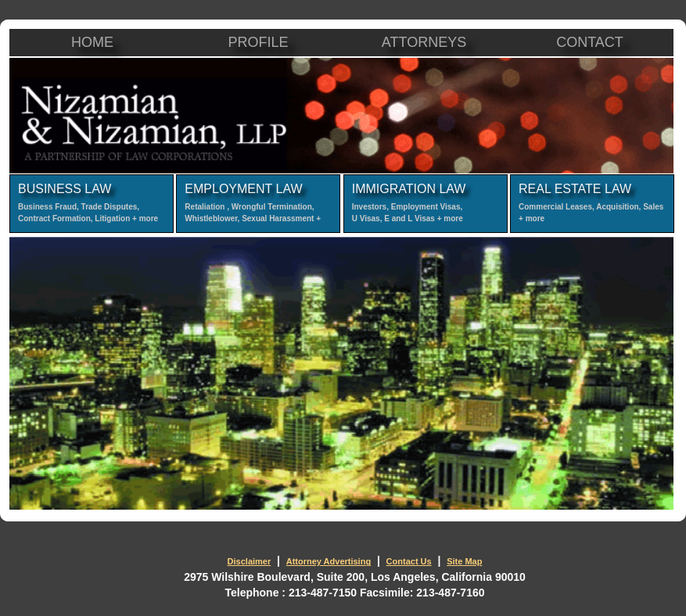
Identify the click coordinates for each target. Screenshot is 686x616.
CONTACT (590, 42)
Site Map (464, 561)
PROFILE (258, 42)
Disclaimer (250, 561)
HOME (92, 42)
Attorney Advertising (329, 561)
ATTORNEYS (424, 42)
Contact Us (409, 561)
